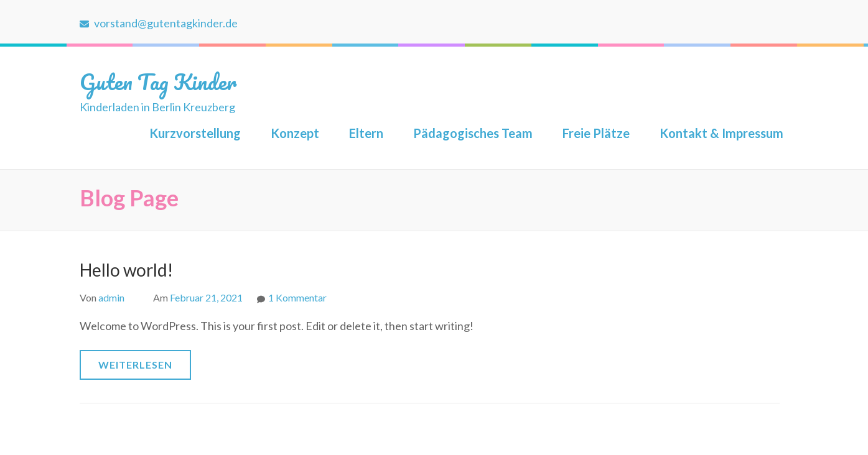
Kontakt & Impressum (721, 133)
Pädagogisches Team (473, 133)
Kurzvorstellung (195, 133)
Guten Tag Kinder (158, 81)
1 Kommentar (297, 297)
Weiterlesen (135, 365)
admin (111, 297)
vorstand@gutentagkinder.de (159, 23)
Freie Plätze (596, 133)
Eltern (366, 133)
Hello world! (126, 270)
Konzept (295, 133)
